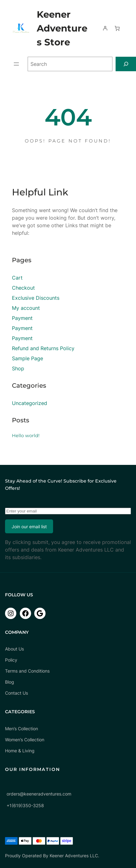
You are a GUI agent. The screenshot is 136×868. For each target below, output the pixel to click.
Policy (11, 660)
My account (26, 308)
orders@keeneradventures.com (39, 794)
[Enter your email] (68, 511)
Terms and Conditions (27, 671)
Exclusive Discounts (36, 298)
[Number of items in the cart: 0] (117, 28)
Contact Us (16, 693)
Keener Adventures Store (62, 28)
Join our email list (29, 527)
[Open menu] (16, 64)
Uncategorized (30, 403)
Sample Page (27, 358)
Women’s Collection (25, 740)
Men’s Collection (22, 729)
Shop (18, 368)
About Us (14, 649)
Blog (10, 682)
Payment (22, 318)
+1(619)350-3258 (25, 805)
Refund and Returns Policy (43, 348)
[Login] (105, 28)
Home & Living (20, 751)
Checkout (23, 288)
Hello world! (26, 436)
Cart (17, 278)
